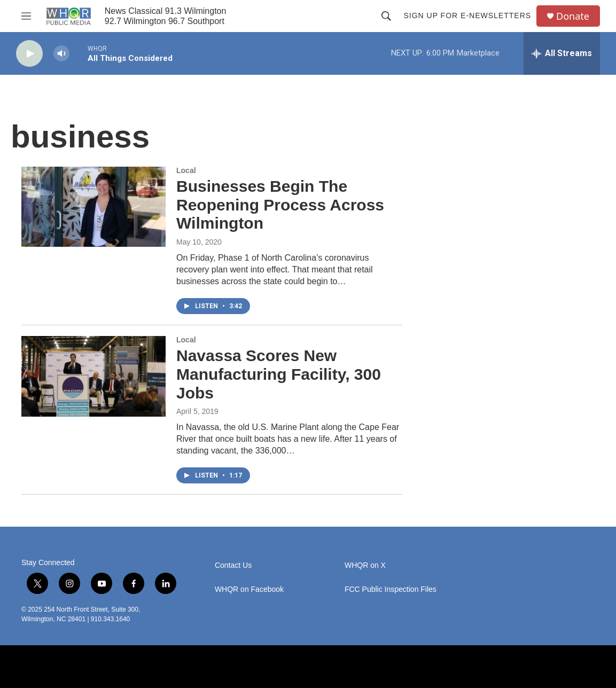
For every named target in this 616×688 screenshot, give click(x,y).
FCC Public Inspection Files (391, 589)
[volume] (61, 54)
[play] (29, 54)
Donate (573, 16)
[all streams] (562, 53)
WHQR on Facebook (249, 589)
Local (186, 170)
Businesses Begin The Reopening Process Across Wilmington (280, 205)
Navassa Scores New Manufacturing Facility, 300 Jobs (279, 374)
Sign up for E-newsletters (467, 15)
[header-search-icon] (386, 16)
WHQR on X (365, 565)
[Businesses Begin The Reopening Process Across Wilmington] (93, 207)
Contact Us (233, 565)
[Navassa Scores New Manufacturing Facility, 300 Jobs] (93, 376)
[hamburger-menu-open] (26, 16)
